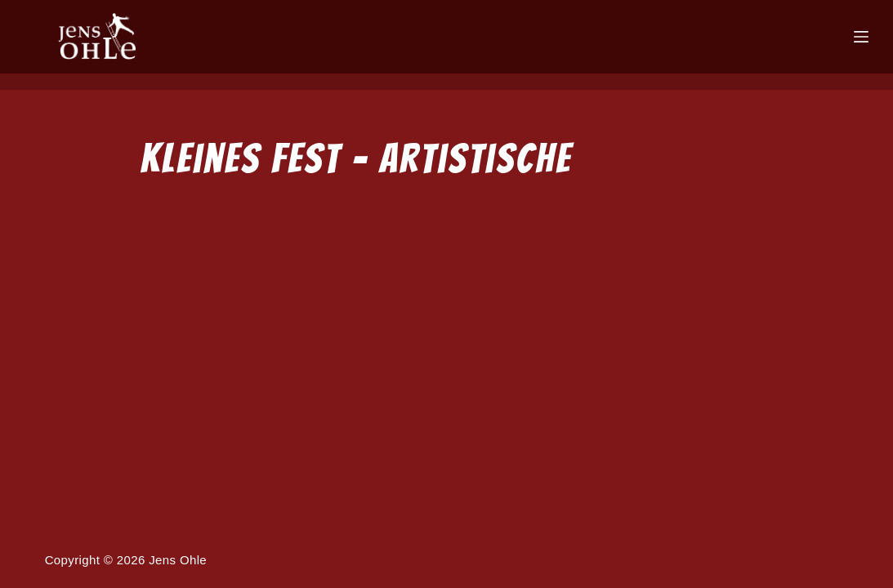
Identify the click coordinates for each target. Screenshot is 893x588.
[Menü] (861, 37)
